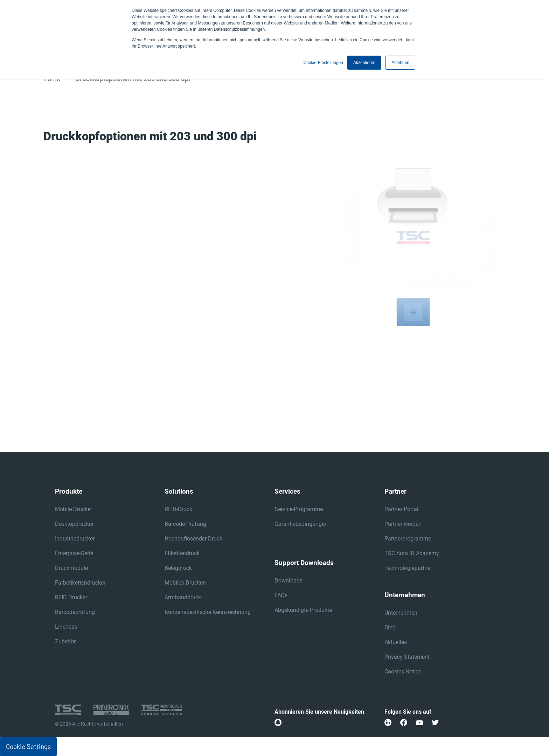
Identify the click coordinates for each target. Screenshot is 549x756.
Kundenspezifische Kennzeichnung (208, 612)
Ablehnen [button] (400, 63)
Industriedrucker (75, 539)
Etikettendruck (182, 553)
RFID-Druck (178, 509)
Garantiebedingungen (301, 524)
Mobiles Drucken (185, 583)
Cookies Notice (403, 672)
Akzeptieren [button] (364, 63)
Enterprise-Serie (74, 553)
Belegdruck (178, 568)
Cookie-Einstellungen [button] (323, 63)
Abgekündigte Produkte (303, 610)
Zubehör (65, 641)
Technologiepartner (408, 568)
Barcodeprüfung (75, 612)
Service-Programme (299, 509)
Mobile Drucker (74, 509)
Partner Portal (401, 509)
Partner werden (403, 524)
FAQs (281, 595)
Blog (390, 627)
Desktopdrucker (74, 524)
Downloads (289, 581)
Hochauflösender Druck (193, 539)
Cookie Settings (28, 746)
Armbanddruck (183, 597)
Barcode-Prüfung (185, 524)
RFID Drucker (71, 597)
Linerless (66, 627)
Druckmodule (71, 568)
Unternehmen (401, 613)
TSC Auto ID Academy (412, 553)
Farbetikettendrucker (80, 583)
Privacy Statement (407, 657)
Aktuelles (396, 642)
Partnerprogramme (408, 539)
